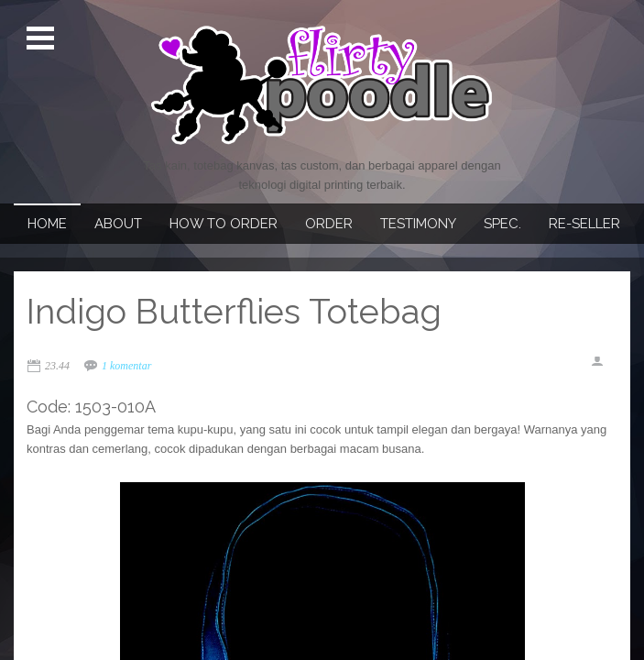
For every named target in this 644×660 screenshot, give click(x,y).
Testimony (418, 224)
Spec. (502, 224)
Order (329, 224)
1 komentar (126, 366)
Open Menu (43, 38)
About (118, 224)
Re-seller (584, 224)
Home (47, 224)
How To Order (224, 224)
